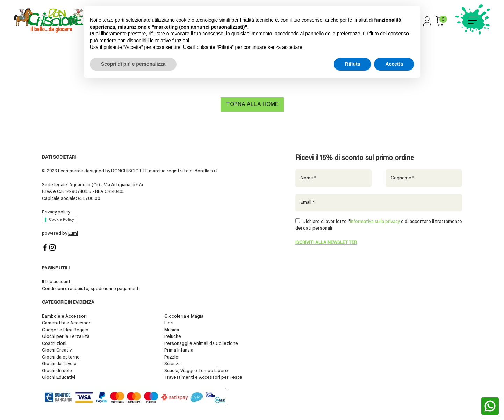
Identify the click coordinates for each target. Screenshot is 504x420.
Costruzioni (54, 344)
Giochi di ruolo (57, 371)
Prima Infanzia (179, 351)
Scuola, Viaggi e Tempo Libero (196, 371)
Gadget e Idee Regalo (65, 330)
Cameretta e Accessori (67, 323)
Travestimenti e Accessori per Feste (203, 378)
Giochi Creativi (57, 351)
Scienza (172, 364)
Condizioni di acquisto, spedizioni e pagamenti (91, 289)
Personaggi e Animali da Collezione (201, 344)
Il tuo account (56, 282)
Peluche (173, 337)
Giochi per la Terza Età (66, 337)
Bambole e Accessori (64, 316)
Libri (169, 323)
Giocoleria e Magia (184, 316)
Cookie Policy (62, 219)
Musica (172, 330)
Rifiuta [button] (353, 64)
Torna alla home (252, 105)
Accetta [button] (394, 64)
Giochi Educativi (59, 378)
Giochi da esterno (61, 357)
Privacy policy (56, 212)
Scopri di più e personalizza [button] (133, 64)
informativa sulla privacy (375, 222)
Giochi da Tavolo (59, 364)
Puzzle (171, 357)
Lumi (73, 234)
